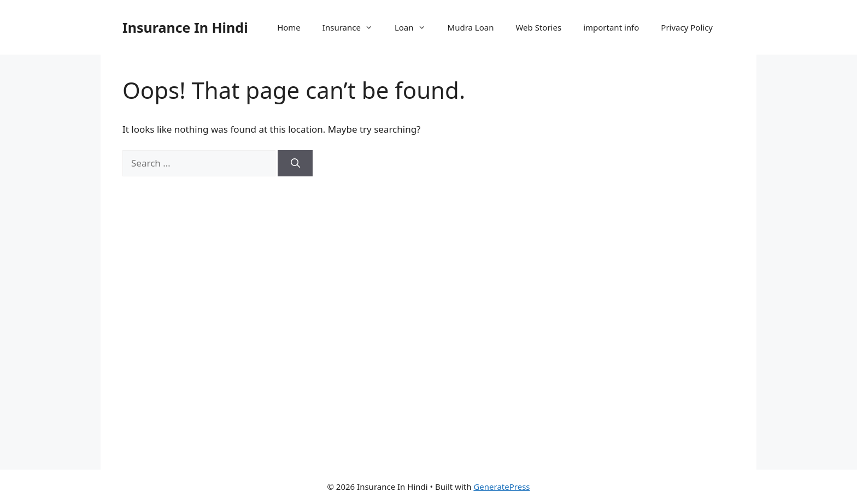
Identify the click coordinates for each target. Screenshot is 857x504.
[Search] (295, 163)
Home (289, 27)
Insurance (353, 27)
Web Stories (538, 27)
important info (611, 27)
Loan (416, 27)
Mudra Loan (471, 27)
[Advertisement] (643, 262)
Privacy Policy (687, 27)
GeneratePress (501, 487)
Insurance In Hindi (185, 27)
